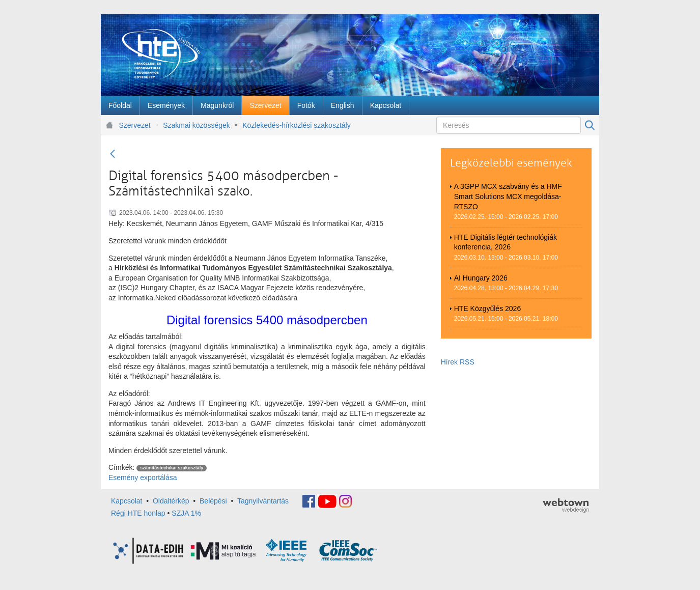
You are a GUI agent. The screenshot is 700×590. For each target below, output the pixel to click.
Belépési (213, 500)
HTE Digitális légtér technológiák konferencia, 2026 (506, 242)
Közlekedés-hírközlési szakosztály (296, 125)
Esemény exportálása (143, 477)
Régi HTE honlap (138, 513)
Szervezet (135, 125)
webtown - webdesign (566, 505)
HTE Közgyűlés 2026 (488, 308)
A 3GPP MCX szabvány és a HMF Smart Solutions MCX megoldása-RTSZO (508, 196)
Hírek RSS (458, 362)
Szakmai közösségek (197, 125)
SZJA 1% (186, 513)
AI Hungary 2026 (481, 278)
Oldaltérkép (171, 500)
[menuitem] (120, 105)
